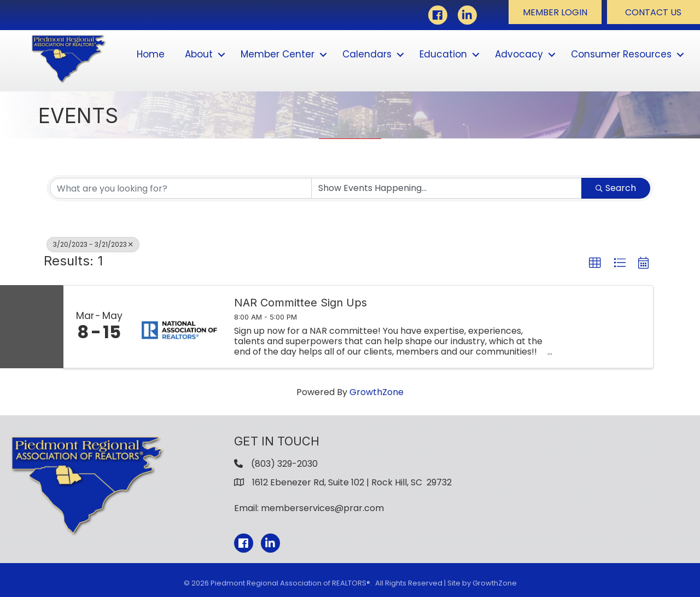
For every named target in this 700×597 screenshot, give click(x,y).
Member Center (278, 54)
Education (443, 54)
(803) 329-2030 (284, 464)
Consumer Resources (621, 54)
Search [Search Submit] (616, 188)
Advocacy (519, 54)
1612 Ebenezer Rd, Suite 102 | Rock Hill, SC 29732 (352, 482)
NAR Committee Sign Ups (301, 303)
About (199, 54)
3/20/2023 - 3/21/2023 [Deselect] (93, 244)
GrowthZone (377, 392)
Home (151, 54)
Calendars (367, 54)
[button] (555, 12)
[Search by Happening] (447, 188)
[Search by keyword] (181, 188)
